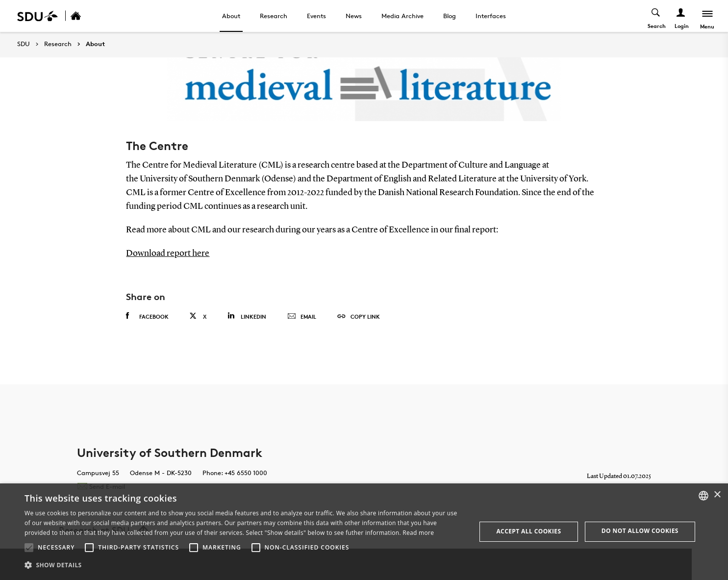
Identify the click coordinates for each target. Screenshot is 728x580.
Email (302, 316)
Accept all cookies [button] (528, 531)
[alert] (364, 532)
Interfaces (491, 16)
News (354, 16)
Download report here (168, 253)
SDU (24, 44)
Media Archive (402, 16)
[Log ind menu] (681, 16)
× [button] (717, 495)
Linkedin (247, 315)
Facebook (147, 316)
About (231, 16)
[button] (29, 548)
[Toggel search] (656, 16)
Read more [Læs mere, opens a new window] (418, 533)
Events (316, 16)
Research (274, 16)
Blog (450, 16)
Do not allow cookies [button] (640, 531)
